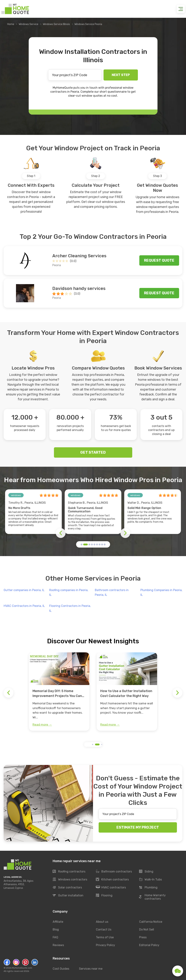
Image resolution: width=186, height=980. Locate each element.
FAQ (55, 937)
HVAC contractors (111, 888)
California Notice (151, 922)
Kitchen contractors (112, 880)
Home (11, 24)
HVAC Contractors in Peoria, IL (24, 606)
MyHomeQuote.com (22, 968)
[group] (59, 692)
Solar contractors (67, 888)
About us (102, 922)
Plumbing (148, 888)
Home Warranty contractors (152, 897)
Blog (56, 930)
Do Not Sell (147, 930)
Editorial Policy (149, 945)
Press (143, 937)
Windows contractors (70, 880)
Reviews (58, 945)
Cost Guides (61, 969)
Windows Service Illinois (56, 24)
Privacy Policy (105, 945)
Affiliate (58, 922)
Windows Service (29, 24)
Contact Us (104, 930)
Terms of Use (105, 937)
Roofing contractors (69, 872)
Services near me (91, 969)
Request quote (159, 260)
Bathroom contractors (114, 872)
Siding (146, 872)
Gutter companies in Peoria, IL (24, 590)
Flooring (104, 896)
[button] (82, 544)
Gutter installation (68, 896)
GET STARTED (93, 452)
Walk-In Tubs (150, 880)
